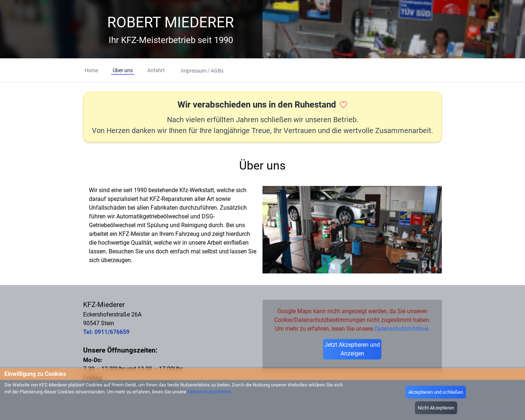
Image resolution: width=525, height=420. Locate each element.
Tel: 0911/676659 (106, 332)
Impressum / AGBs (202, 71)
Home (91, 70)
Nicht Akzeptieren (436, 408)
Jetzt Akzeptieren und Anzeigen (352, 349)
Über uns (123, 70)
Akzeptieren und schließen (436, 392)
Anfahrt (156, 70)
